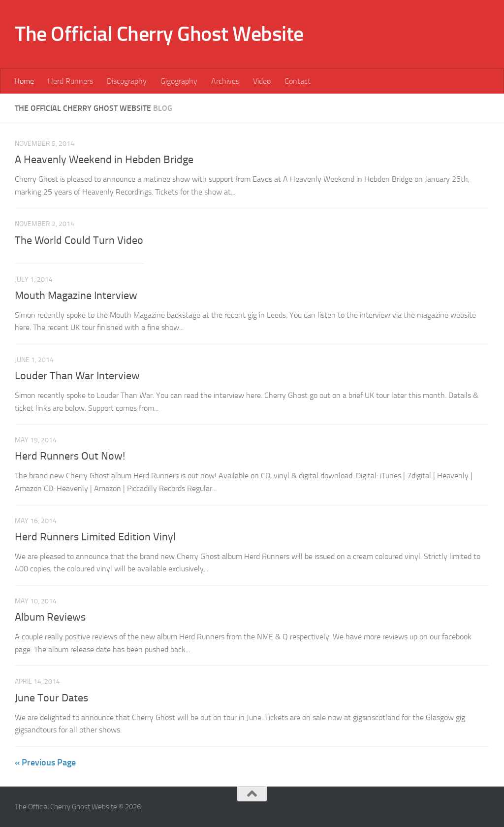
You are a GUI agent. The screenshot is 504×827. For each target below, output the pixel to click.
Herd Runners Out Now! (70, 456)
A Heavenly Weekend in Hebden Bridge (104, 160)
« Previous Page (45, 762)
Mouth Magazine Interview (76, 296)
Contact (298, 81)
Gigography (179, 81)
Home (24, 81)
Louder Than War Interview (77, 376)
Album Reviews (50, 617)
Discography (127, 81)
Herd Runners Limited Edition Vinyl (95, 537)
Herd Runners (70, 81)
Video (262, 81)
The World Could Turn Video (79, 240)
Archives (225, 81)
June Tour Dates (51, 698)
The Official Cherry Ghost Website (159, 34)
